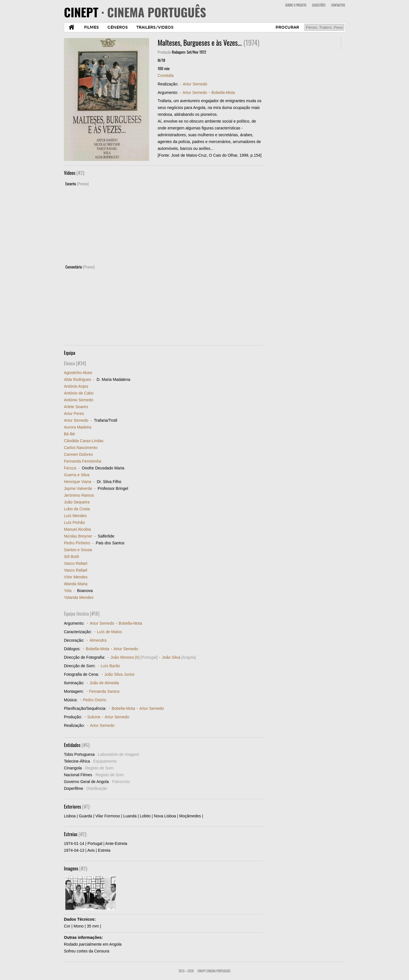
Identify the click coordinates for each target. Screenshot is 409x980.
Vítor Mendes (76, 577)
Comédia (166, 75)
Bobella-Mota (223, 93)
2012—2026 (186, 971)
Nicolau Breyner (78, 536)
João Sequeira (77, 502)
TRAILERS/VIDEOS (155, 27)
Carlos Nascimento (81, 448)
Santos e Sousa (78, 550)
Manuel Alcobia (77, 529)
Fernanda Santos (104, 691)
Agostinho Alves (78, 373)
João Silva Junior (119, 674)
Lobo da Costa (77, 509)
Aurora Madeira (78, 427)
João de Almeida (104, 683)
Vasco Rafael (76, 563)
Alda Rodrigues (78, 379)
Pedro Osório (95, 700)
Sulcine (94, 717)
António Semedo (79, 400)
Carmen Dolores (78, 454)
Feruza (70, 468)
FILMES (91, 27)
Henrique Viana (78, 482)
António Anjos (76, 386)
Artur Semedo (195, 84)
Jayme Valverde (78, 488)
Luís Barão (110, 666)
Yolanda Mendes (79, 597)
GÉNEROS (118, 27)
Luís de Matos (110, 632)
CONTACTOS (338, 5)
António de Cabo (79, 393)
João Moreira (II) (125, 657)
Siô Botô (71, 557)
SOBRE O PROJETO (296, 5)
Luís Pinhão (74, 522)
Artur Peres (74, 414)
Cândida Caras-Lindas (84, 441)
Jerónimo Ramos (79, 495)
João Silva (171, 657)
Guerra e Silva (77, 475)
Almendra (98, 640)
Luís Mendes (75, 516)
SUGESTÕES (319, 5)
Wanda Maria (76, 584)
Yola (68, 591)
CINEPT (135, 12)
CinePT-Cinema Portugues (214, 971)
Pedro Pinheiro (77, 543)
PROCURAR (287, 27)
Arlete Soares (76, 407)
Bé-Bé (69, 434)
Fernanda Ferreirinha (83, 461)
